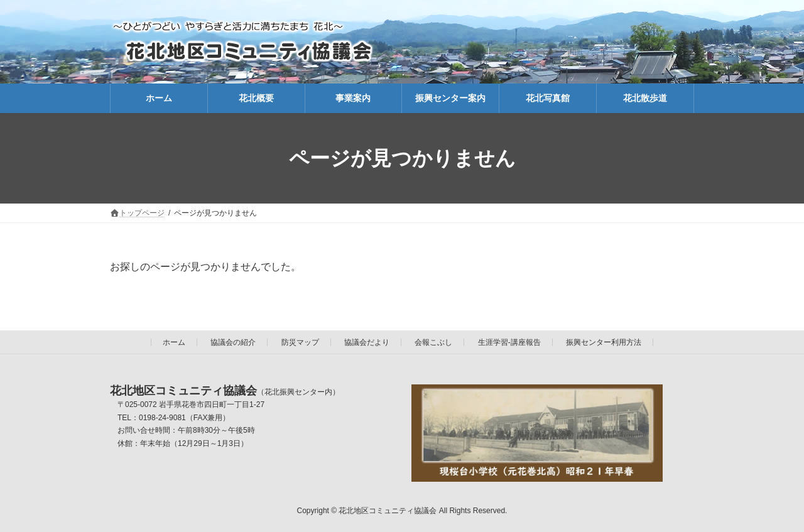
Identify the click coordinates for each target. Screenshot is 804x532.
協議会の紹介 (233, 342)
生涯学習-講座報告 (509, 342)
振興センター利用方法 (604, 342)
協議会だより (367, 342)
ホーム (174, 342)
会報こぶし (433, 342)
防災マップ (300, 342)
